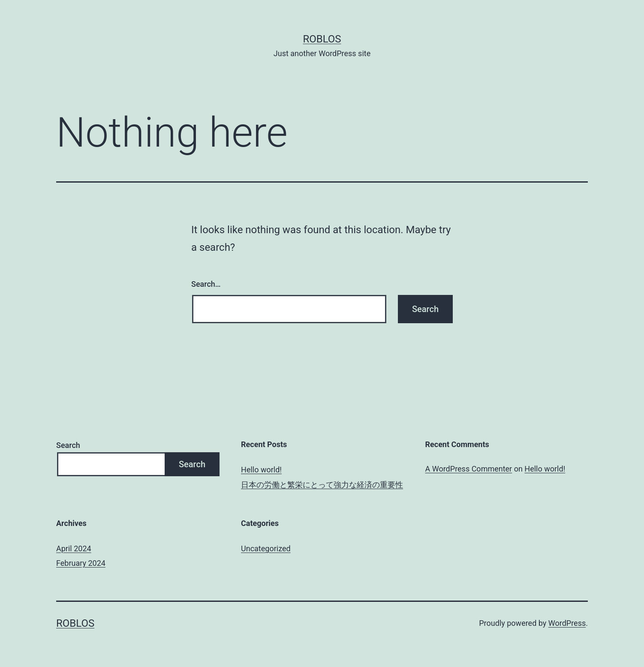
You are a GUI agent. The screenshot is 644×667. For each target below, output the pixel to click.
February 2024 (81, 563)
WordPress (567, 623)
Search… (206, 284)
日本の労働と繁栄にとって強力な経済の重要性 (322, 485)
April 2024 (74, 548)
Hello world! (261, 470)
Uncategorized (266, 548)
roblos (322, 39)
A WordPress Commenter (469, 469)
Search (68, 445)
